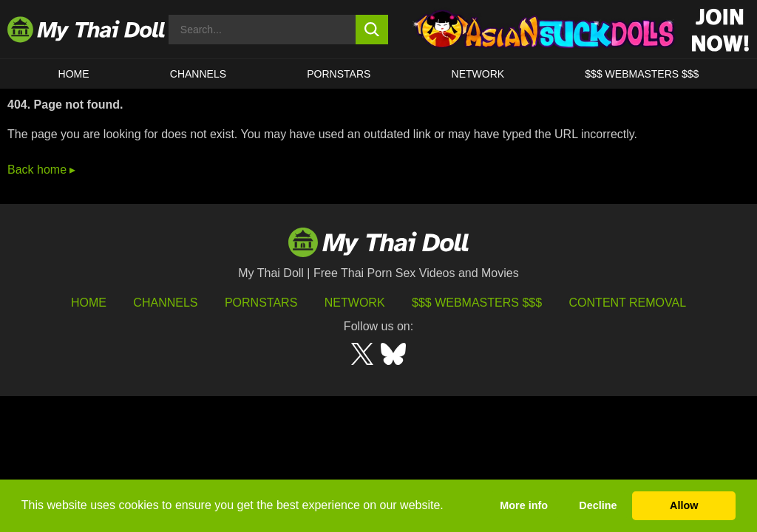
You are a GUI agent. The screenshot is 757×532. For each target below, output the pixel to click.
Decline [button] (598, 505)
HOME (74, 74)
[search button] (372, 30)
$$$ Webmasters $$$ (477, 303)
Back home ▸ (41, 170)
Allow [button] (684, 505)
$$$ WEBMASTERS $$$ (642, 74)
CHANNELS (198, 74)
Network (478, 74)
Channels (165, 303)
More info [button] (524, 505)
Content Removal (628, 303)
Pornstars (339, 74)
